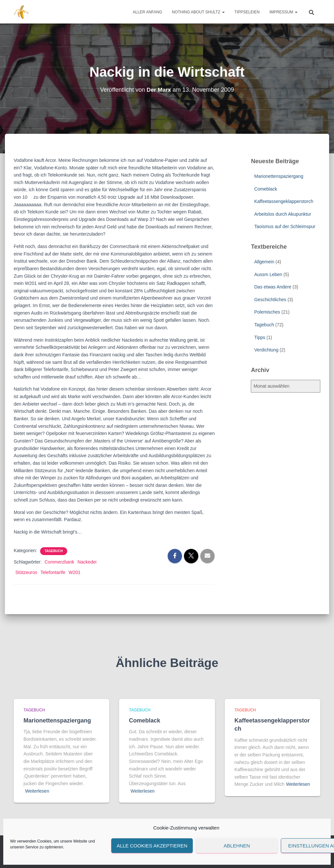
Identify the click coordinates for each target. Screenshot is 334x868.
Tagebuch (54, 551)
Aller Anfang (147, 12)
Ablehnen (237, 846)
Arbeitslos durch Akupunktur (282, 214)
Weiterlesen (37, 791)
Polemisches (267, 312)
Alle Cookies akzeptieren (152, 846)
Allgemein (264, 262)
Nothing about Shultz (198, 12)
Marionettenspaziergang (279, 176)
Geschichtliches (270, 300)
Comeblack (266, 189)
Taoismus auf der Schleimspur (285, 226)
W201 (75, 572)
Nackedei (87, 562)
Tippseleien (247, 12)
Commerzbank (59, 562)
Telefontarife (53, 572)
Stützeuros (26, 572)
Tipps (260, 337)
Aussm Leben (268, 274)
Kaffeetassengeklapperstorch (284, 201)
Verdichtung (266, 350)
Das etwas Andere (273, 287)
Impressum (283, 12)
